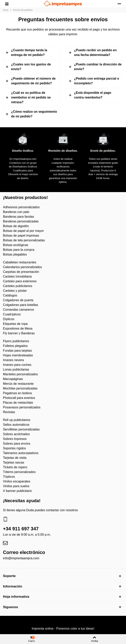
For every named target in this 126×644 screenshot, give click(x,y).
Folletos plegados (15, 346)
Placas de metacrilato (18, 403)
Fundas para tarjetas (17, 351)
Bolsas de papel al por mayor (23, 231)
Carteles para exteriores (20, 281)
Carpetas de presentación (21, 272)
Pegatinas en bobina (17, 393)
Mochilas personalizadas (20, 388)
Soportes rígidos (14, 448)
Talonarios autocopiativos (21, 453)
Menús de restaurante (18, 384)
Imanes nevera (13, 360)
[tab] (32, 53)
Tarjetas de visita (15, 458)
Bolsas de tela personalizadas (24, 240)
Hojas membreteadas (18, 355)
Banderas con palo (16, 212)
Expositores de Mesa (18, 329)
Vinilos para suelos (16, 486)
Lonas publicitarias (16, 369)
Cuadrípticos (12, 314)
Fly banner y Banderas (19, 333)
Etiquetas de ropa (15, 324)
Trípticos (9, 477)
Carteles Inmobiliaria (17, 276)
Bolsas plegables (15, 254)
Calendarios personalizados (22, 267)
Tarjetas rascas (14, 462)
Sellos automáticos (16, 425)
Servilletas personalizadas (21, 429)
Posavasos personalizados (22, 407)
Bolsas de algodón (16, 226)
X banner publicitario (17, 491)
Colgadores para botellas (21, 305)
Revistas (9, 412)
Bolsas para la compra (19, 250)
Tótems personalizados (19, 472)
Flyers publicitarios (16, 341)
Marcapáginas (13, 379)
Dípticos (9, 319)
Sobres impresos (15, 439)
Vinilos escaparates (17, 481)
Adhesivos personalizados (21, 207)
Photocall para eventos (19, 398)
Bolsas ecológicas (16, 245)
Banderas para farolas (18, 217)
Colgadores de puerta (18, 300)
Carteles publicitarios (18, 286)
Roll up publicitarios (17, 420)
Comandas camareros (18, 310)
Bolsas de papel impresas (21, 236)
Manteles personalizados (20, 374)
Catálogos (10, 295)
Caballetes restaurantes (20, 262)
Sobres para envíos (17, 444)
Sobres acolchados (16, 434)
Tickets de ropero (15, 467)
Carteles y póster (15, 291)
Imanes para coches (17, 365)
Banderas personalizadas (21, 221)
